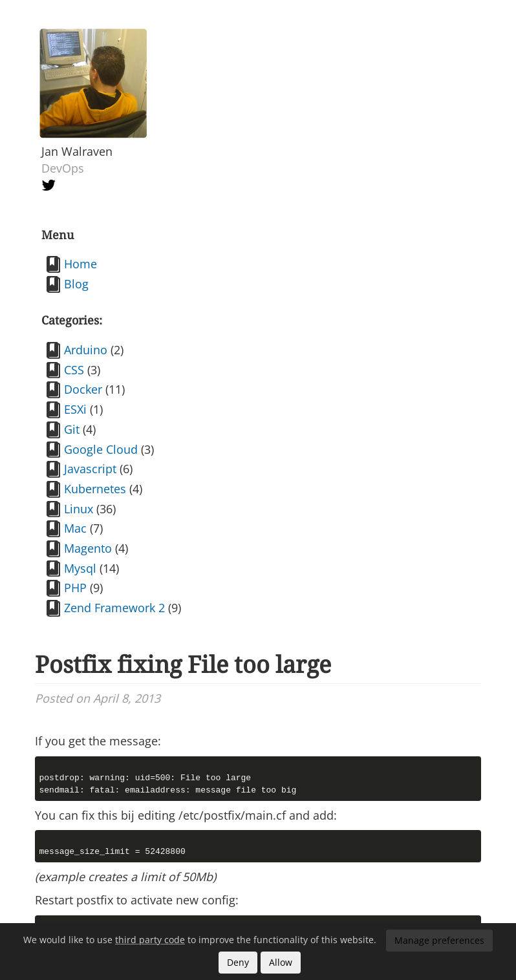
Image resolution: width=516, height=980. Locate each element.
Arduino (86, 350)
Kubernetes (95, 489)
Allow (281, 962)
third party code (150, 940)
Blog (76, 284)
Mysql (80, 568)
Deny (238, 962)
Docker (83, 389)
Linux (79, 509)
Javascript (90, 469)
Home (81, 264)
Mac (75, 528)
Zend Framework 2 (114, 608)
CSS (74, 370)
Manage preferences (439, 940)
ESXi (75, 409)
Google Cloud (101, 449)
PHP (75, 588)
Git (72, 429)
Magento (88, 548)
